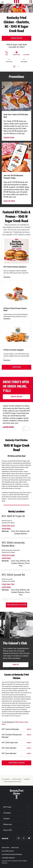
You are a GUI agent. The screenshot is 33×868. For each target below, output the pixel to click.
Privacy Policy (6, 848)
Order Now (9, 138)
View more (17, 367)
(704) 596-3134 (8, 526)
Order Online (17, 38)
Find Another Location (16, 605)
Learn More (8, 427)
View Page (6, 529)
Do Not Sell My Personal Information (12, 854)
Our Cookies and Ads (8, 851)
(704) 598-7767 (8, 585)
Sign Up (16, 665)
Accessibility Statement (8, 858)
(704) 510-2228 (8, 556)
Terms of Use (15, 848)
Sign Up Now (9, 201)
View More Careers (17, 763)
